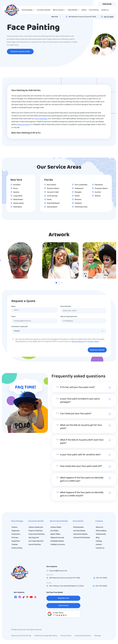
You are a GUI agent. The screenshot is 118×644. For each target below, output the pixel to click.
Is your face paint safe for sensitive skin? (80, 455)
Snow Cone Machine (37, 534)
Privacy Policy (93, 342)
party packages (41, 119)
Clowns (14, 527)
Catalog (99, 541)
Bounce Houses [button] (60, 10)
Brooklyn (17, 185)
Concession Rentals (44, 10)
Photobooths (78, 527)
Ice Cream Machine (36, 541)
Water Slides (55, 534)
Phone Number (66, 306)
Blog (98, 538)
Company (99, 521)
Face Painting (94, 10)
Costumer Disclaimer (83, 636)
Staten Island (18, 203)
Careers (99, 545)
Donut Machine (35, 545)
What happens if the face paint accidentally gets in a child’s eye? (82, 479)
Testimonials (101, 534)
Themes (15, 545)
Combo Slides (56, 527)
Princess (15, 538)
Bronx (16, 188)
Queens (16, 192)
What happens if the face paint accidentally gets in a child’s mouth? (82, 494)
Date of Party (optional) (69, 317)
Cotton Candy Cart (36, 527)
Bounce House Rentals (59, 521)
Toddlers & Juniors (58, 545)
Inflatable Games (57, 541)
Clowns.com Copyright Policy (46, 636)
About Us (99, 527)
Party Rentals (78, 521)
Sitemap (98, 636)
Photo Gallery (101, 531)
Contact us (105, 10)
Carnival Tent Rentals (82, 538)
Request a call (63, 598)
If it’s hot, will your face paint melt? (77, 387)
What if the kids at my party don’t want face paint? (82, 442)
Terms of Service (78, 342)
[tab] (56, 283)
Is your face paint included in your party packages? (80, 400)
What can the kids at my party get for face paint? (81, 427)
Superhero (16, 541)
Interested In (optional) (19, 327)
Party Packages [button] (28, 10)
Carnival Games (79, 531)
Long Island (18, 196)
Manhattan (18, 207)
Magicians (16, 531)
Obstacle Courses (57, 538)
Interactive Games (80, 534)
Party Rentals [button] (74, 10)
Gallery (84, 10)
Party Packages (17, 521)
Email (13, 317)
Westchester (18, 200)
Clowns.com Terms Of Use (21, 636)
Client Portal (107, 4)
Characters (16, 534)
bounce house (24, 125)
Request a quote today (20, 52)
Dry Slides (54, 531)
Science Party (17, 548)
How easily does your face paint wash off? (81, 466)
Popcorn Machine (36, 531)
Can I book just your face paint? (76, 414)
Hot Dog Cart (34, 538)
